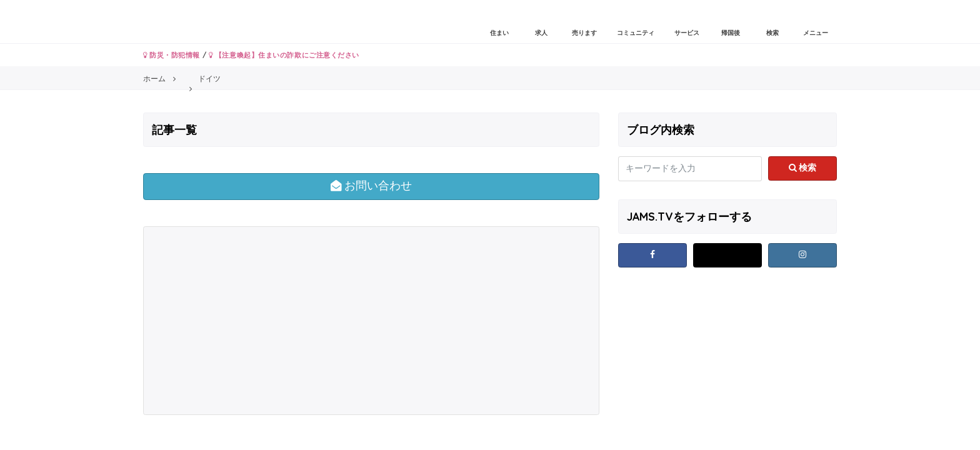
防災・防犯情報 (172, 55)
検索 (803, 167)
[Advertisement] (258, 321)
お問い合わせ (372, 186)
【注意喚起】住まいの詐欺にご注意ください (284, 55)
